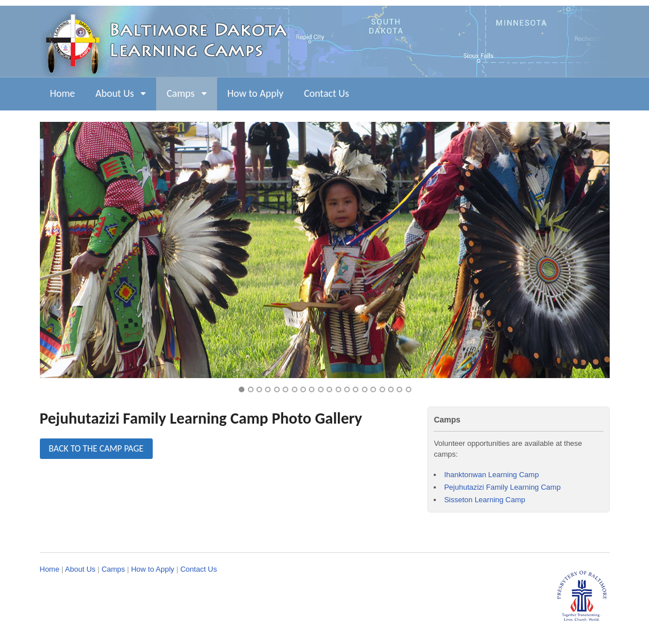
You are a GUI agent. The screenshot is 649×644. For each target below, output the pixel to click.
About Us (115, 93)
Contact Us (326, 93)
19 (399, 389)
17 (382, 389)
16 (373, 389)
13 (347, 389)
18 (391, 389)
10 (321, 389)
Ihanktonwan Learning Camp (491, 475)
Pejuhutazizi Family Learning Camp (502, 487)
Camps (180, 93)
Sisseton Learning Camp (484, 500)
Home (63, 93)
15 (365, 389)
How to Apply (256, 93)
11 (329, 389)
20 (409, 389)
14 (356, 389)
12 (338, 389)
